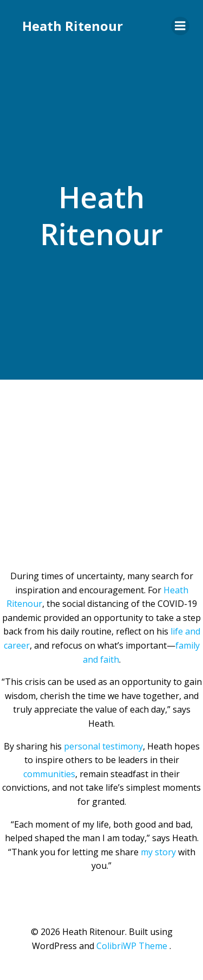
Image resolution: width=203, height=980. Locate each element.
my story (158, 852)
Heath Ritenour (73, 26)
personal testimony (103, 746)
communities (49, 774)
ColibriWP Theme (132, 946)
